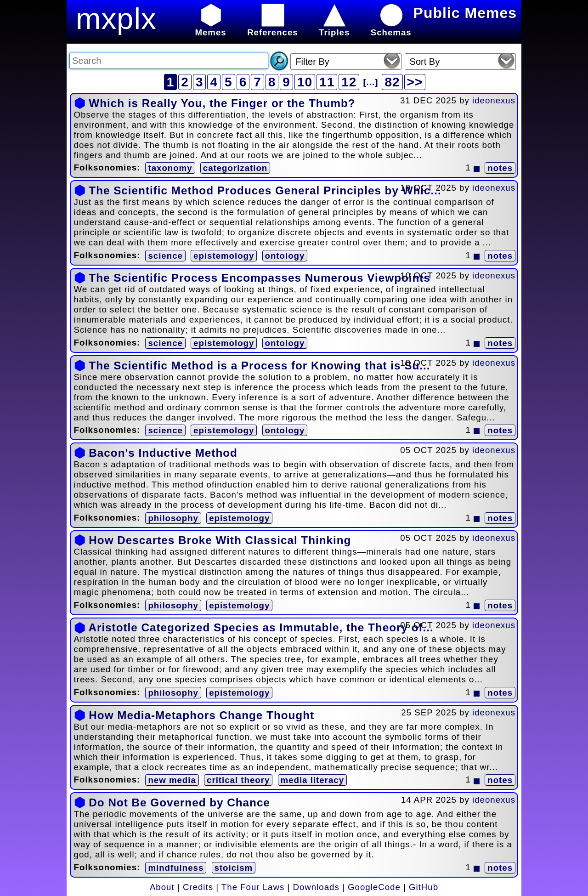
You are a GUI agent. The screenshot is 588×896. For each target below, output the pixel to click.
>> (415, 82)
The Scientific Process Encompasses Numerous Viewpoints (260, 278)
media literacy (312, 780)
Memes (210, 27)
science (165, 256)
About (162, 887)
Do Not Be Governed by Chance (179, 802)
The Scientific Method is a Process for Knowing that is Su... (259, 366)
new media (172, 780)
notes (500, 168)
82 (392, 82)
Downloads (316, 887)
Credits (198, 887)
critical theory (238, 780)
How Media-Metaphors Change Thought (201, 715)
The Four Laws (253, 887)
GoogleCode (374, 887)
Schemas (391, 27)
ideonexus (494, 100)
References (273, 27)
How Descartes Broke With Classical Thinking (220, 540)
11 (327, 82)
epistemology (224, 256)
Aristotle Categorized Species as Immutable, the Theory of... (261, 627)
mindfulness (176, 868)
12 (349, 82)
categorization (235, 168)
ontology (285, 256)
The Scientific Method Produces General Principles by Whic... (265, 190)
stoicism (234, 868)
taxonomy (170, 168)
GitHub (424, 887)
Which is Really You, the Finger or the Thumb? (222, 103)
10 (305, 82)
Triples (334, 27)
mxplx (116, 19)
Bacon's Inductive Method (163, 453)
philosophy (173, 518)
